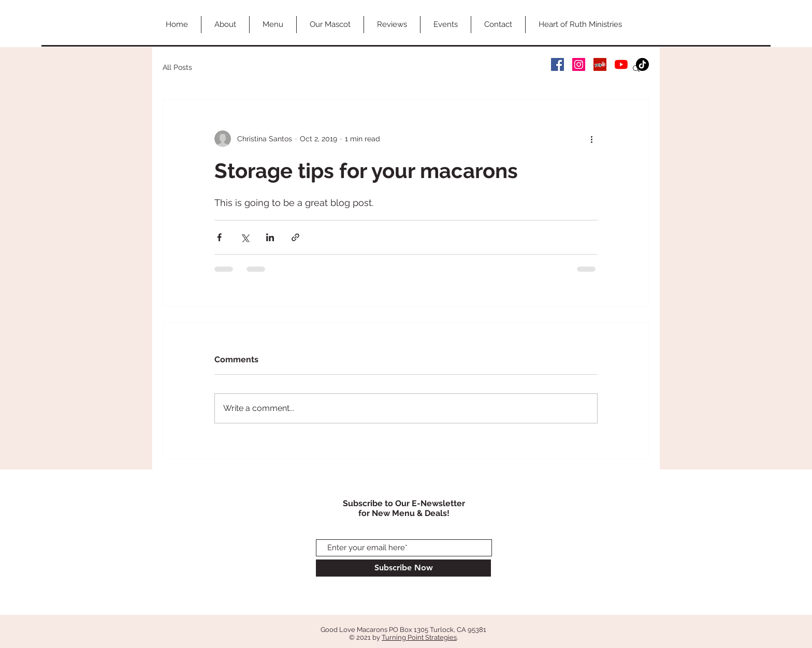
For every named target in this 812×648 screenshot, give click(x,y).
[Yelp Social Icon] (600, 64)
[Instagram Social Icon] (579, 64)
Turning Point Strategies (419, 637)
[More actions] (591, 139)
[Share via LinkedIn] (270, 237)
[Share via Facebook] (219, 237)
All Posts (177, 67)
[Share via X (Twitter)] (245, 237)
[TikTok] (642, 64)
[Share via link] (295, 237)
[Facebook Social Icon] (557, 64)
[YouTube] (621, 64)
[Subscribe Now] (403, 568)
